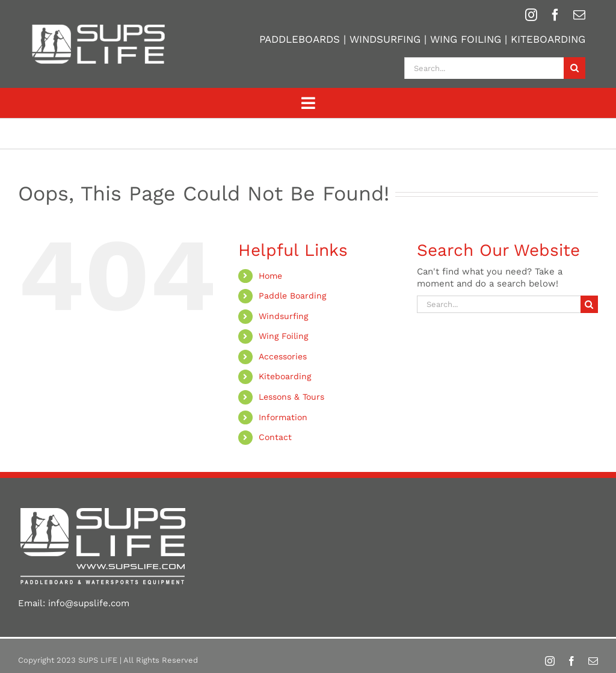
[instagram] (531, 15)
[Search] (574, 68)
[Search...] (484, 68)
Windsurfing (283, 316)
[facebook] (555, 15)
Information (283, 417)
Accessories (283, 356)
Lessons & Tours (291, 397)
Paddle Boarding (292, 296)
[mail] (579, 15)
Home (270, 276)
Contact (275, 437)
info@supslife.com (89, 603)
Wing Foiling (283, 336)
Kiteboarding (285, 376)
